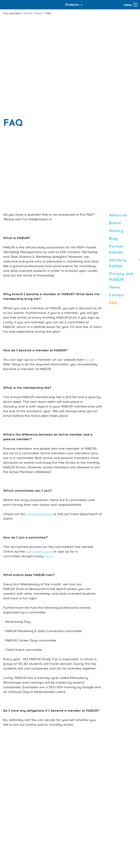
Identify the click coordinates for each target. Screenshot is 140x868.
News (115, 287)
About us (118, 215)
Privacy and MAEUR (121, 277)
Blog (113, 239)
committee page (39, 514)
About (39, 13)
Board (115, 223)
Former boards (116, 249)
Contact (117, 295)
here (88, 360)
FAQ (113, 303)
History (116, 231)
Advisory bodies (118, 263)
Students (72, 5)
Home (28, 13)
